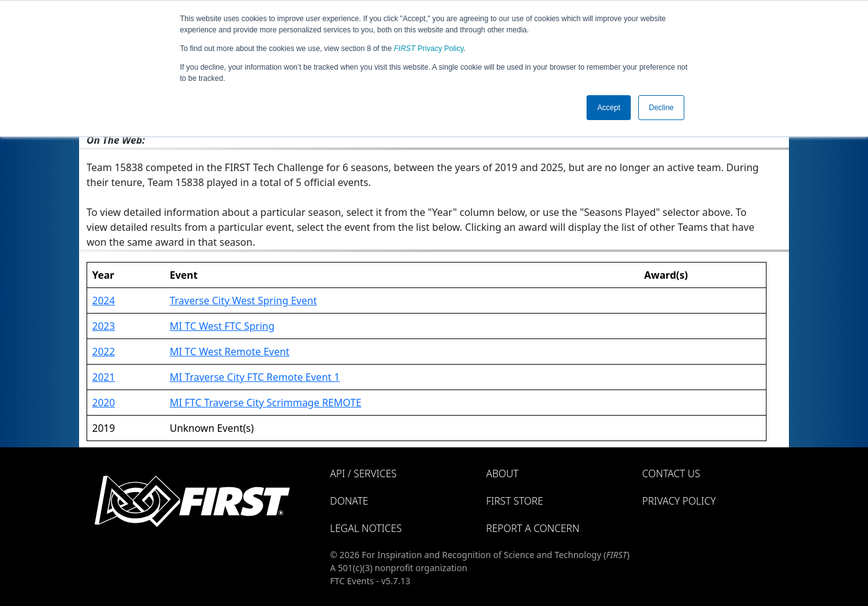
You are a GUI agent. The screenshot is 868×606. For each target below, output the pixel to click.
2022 (104, 352)
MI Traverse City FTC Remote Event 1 (254, 377)
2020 (104, 403)
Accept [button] (609, 108)
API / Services (363, 473)
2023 (104, 326)
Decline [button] (661, 108)
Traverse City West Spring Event (243, 301)
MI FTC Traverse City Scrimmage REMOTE (265, 403)
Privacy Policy (429, 49)
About (502, 473)
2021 (104, 377)
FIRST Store (515, 501)
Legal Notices (366, 528)
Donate (349, 501)
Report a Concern (533, 528)
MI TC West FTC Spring (222, 326)
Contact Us (671, 473)
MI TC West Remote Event (229, 352)
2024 (104, 301)
